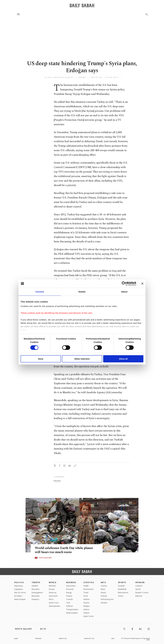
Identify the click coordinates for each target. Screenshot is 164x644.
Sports (122, 582)
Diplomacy (19, 586)
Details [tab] (82, 292)
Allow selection (82, 359)
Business (71, 582)
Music (103, 589)
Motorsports (123, 593)
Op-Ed (138, 589)
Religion (87, 606)
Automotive (71, 586)
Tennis (121, 596)
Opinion (140, 582)
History (86, 609)
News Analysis (20, 599)
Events (103, 593)
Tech (68, 603)
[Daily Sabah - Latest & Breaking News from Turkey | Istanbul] (82, 5)
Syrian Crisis (54, 603)
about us (63, 638)
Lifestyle (89, 582)
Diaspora (35, 599)
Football (121, 586)
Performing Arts (107, 599)
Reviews (104, 603)
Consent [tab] (40, 292)
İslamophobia (54, 606)
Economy (70, 589)
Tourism (70, 599)
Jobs (16, 638)
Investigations (37, 593)
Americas (53, 593)
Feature (86, 613)
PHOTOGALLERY (45, 558)
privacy (38, 638)
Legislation (19, 589)
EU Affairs (18, 596)
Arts (103, 582)
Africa (51, 599)
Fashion (87, 599)
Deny (41, 359)
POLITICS (19, 582)
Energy (69, 593)
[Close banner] (142, 284)
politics (57, 481)
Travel (86, 593)
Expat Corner (89, 616)
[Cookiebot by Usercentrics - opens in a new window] (124, 284)
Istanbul (35, 586)
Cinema (104, 586)
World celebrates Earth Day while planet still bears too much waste (66, 550)
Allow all (123, 359)
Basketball (122, 589)
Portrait (104, 596)
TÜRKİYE (36, 582)
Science (86, 603)
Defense (70, 606)
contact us (89, 638)
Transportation (72, 609)
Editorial (139, 596)
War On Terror (20, 593)
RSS (113, 638)
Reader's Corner (142, 593)
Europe (52, 589)
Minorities (36, 596)
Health (86, 586)
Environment (88, 589)
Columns (139, 586)
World (53, 582)
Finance (69, 596)
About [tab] (124, 292)
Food (86, 596)
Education (36, 589)
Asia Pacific (53, 596)
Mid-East (52, 586)
